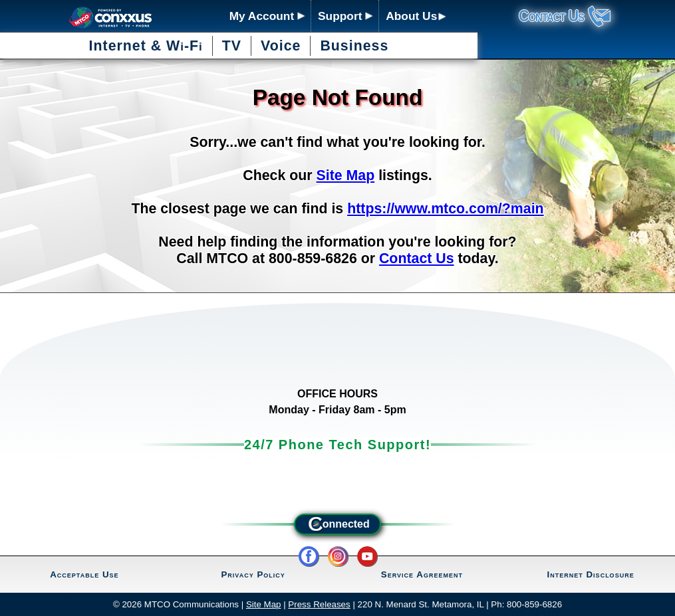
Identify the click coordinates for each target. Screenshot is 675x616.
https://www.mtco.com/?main (445, 209)
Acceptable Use (84, 574)
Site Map (346, 175)
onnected (337, 524)
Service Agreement (422, 574)
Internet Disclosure (591, 574)
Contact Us (417, 258)
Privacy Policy (253, 574)
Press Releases (319, 604)
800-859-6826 (534, 604)
